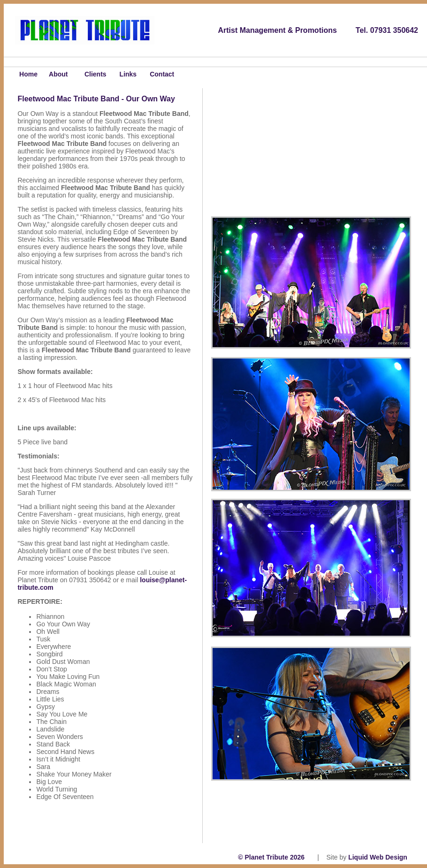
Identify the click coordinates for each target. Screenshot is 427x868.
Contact (162, 74)
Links (128, 74)
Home (21, 74)
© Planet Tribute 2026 (271, 857)
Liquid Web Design (379, 857)
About (58, 74)
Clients (92, 74)
